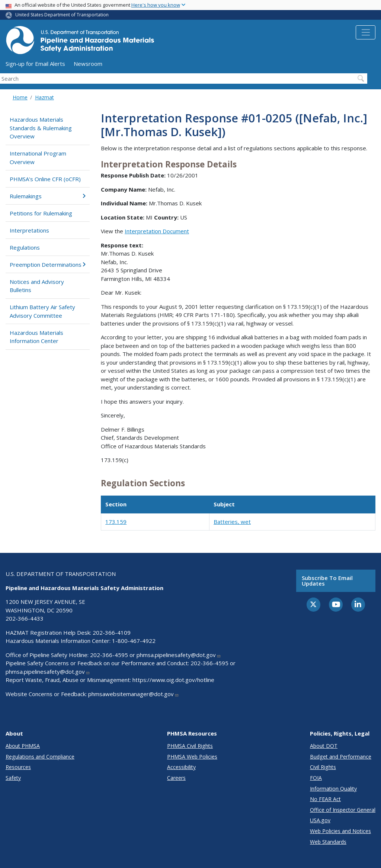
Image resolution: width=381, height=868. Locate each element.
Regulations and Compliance (40, 757)
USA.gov (320, 820)
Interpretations (29, 230)
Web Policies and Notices (340, 831)
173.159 (116, 522)
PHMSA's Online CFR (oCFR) (45, 179)
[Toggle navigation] (366, 32)
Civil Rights (323, 767)
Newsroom (88, 64)
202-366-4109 (112, 632)
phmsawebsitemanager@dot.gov (134, 694)
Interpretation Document (157, 231)
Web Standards (328, 842)
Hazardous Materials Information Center (36, 337)
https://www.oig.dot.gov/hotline (173, 680)
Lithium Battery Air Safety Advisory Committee (42, 311)
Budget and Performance (341, 757)
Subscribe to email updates (327, 581)
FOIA (316, 778)
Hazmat (44, 97)
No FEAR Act (325, 799)
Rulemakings (48, 196)
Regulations (25, 247)
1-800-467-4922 (134, 641)
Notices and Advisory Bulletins (37, 286)
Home (20, 97)
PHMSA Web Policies (192, 757)
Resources (18, 767)
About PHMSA (23, 746)
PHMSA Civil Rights (190, 746)
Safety (13, 778)
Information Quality (333, 789)
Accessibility (181, 767)
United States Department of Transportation (62, 15)
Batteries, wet (232, 522)
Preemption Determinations (48, 265)
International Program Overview (38, 158)
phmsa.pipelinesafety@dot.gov (179, 655)
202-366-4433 (25, 618)
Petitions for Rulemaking (41, 213)
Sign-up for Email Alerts (35, 64)
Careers (176, 778)
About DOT (324, 746)
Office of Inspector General (343, 810)
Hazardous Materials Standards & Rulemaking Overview (41, 128)
